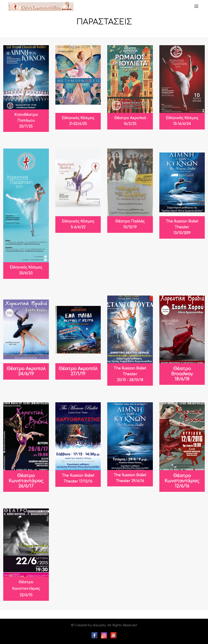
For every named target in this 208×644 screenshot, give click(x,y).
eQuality (99, 625)
